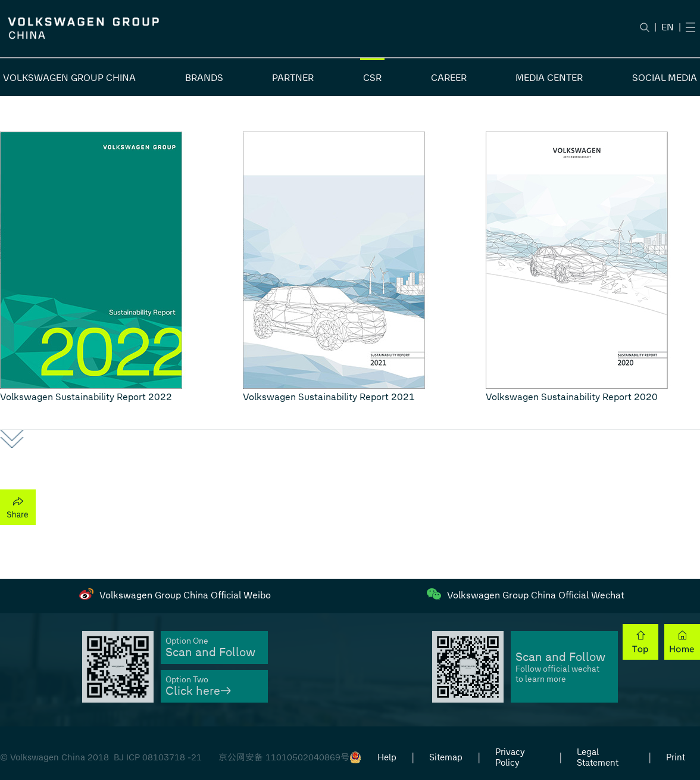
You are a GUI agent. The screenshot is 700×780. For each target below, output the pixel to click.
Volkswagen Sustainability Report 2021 (329, 397)
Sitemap (446, 757)
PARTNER (293, 78)
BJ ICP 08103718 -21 (158, 757)
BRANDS (204, 78)
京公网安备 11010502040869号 (284, 757)
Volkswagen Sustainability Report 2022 (86, 397)
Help (387, 757)
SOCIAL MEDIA (665, 78)
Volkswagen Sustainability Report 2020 (572, 397)
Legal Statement (598, 757)
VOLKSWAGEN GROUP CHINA (69, 78)
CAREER (449, 78)
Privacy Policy (510, 757)
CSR (372, 78)
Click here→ (198, 691)
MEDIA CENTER (549, 78)
